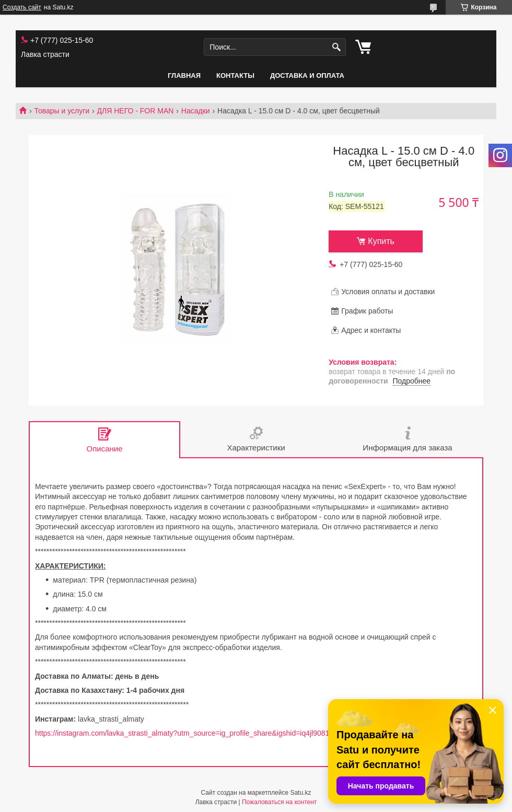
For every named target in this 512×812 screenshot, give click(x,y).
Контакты (235, 76)
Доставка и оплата (307, 76)
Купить (381, 241)
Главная (184, 76)
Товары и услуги (62, 111)
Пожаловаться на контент (279, 802)
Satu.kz (300, 793)
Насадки (196, 111)
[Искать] (337, 47)
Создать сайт (22, 7)
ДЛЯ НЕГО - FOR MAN (136, 111)
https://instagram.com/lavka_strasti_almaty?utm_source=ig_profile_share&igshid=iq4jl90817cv (188, 733)
